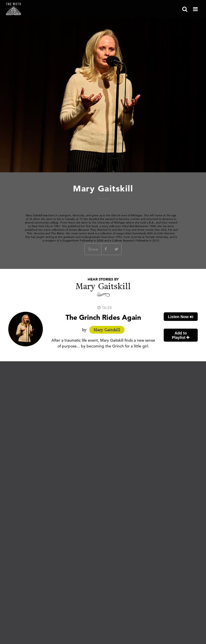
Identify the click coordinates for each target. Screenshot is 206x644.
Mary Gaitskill (107, 330)
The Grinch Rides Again (103, 317)
